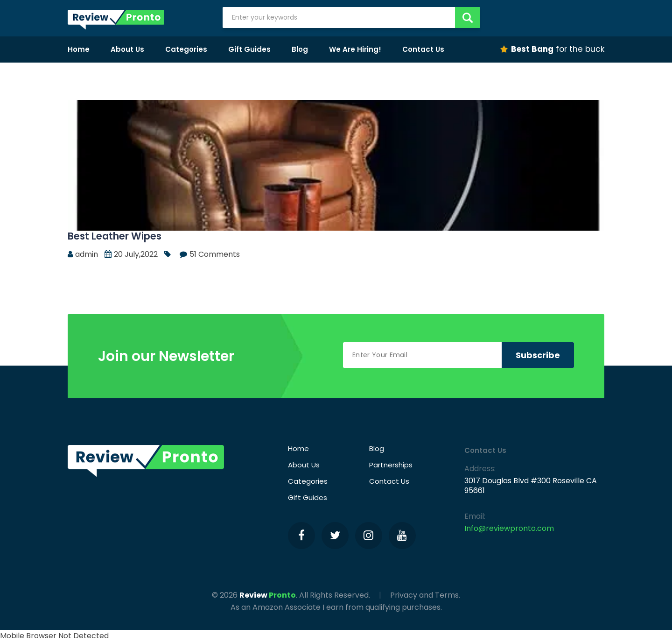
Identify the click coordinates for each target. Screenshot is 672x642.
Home (79, 49)
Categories (186, 49)
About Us (127, 49)
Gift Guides (249, 49)
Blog (300, 49)
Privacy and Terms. (425, 595)
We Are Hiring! (355, 49)
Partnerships (391, 465)
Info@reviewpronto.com (509, 528)
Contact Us (423, 49)
